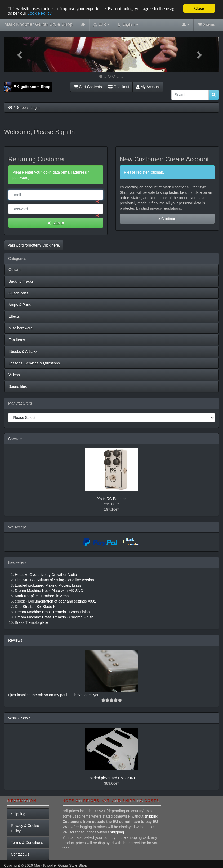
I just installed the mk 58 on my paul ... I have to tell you (54, 695)
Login (35, 108)
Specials (15, 439)
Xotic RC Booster (111, 499)
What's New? (19, 718)
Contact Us (20, 854)
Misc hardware (21, 328)
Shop (22, 108)
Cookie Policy (39, 13)
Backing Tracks (21, 281)
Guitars (14, 270)
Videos (14, 375)
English (128, 25)
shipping (151, 816)
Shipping (18, 814)
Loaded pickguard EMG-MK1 (112, 778)
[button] (20, 55)
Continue (167, 219)
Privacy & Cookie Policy (25, 828)
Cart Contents (88, 87)
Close (199, 8)
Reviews (15, 640)
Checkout (119, 87)
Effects (14, 316)
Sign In (56, 223)
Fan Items (17, 340)
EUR (102, 25)
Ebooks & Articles (23, 351)
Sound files (18, 386)
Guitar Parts (18, 293)
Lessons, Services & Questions (34, 363)
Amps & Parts (20, 305)
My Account (148, 87)
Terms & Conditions (27, 843)
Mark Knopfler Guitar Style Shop (38, 24)
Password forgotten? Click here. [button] (34, 245)
